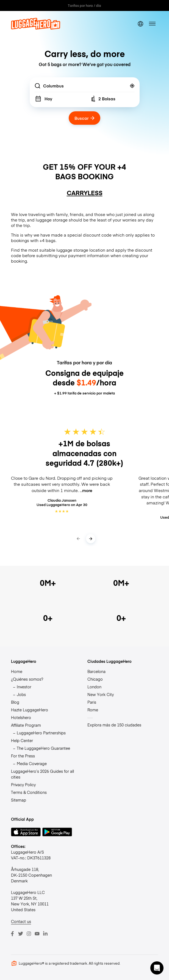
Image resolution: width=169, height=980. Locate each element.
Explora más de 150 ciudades (114, 725)
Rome (93, 710)
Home (17, 671)
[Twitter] (21, 934)
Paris (92, 702)
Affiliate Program (26, 725)
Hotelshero (21, 717)
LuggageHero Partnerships (41, 733)
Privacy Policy (23, 785)
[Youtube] (37, 934)
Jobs (21, 694)
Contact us (21, 921)
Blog (15, 702)
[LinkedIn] (45, 934)
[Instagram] (29, 934)
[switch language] (141, 24)
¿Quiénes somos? (27, 679)
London (94, 687)
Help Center (22, 740)
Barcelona (96, 671)
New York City (101, 694)
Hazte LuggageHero (30, 710)
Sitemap (19, 800)
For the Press (23, 756)
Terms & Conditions (29, 792)
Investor (24, 687)
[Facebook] (12, 934)
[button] (157, 968)
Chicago (95, 679)
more (87, 490)
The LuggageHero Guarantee (43, 748)
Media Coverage (32, 763)
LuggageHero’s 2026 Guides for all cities (42, 774)
